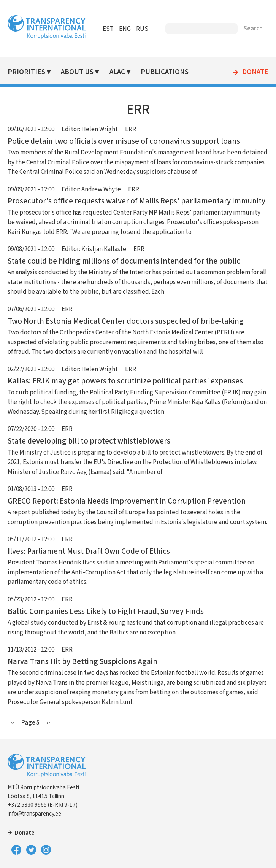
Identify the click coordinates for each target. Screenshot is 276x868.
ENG (125, 29)
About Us (77, 72)
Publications (165, 72)
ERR (131, 129)
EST (108, 29)
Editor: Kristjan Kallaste (94, 249)
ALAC (117, 72)
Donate (255, 72)
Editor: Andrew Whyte (91, 189)
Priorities (26, 72)
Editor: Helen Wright (90, 129)
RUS (142, 29)
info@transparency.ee (34, 814)
